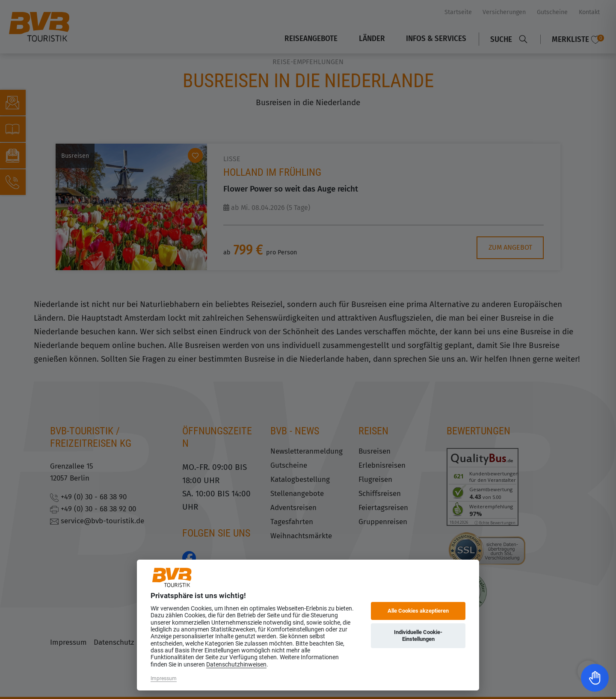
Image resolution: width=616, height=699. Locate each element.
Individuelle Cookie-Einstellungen (418, 636)
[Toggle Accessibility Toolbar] (595, 678)
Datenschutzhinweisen (236, 664)
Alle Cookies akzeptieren (418, 611)
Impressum (164, 678)
